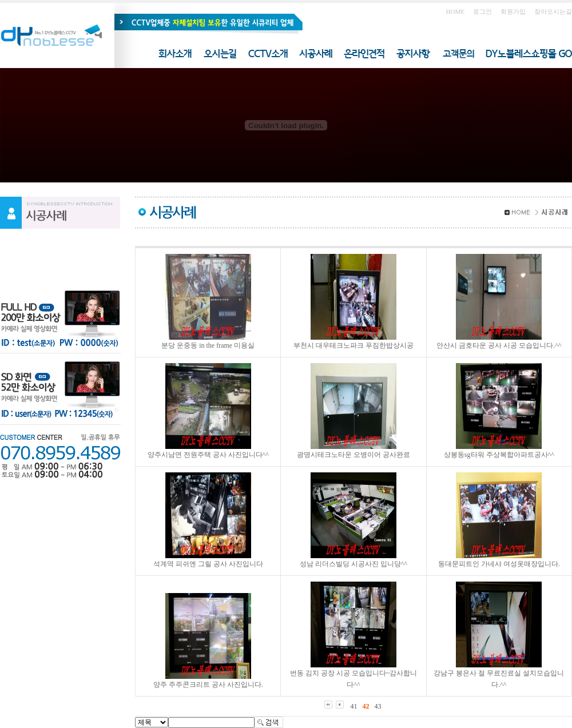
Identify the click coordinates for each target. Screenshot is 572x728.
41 (354, 706)
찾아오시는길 (553, 11)
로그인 (482, 11)
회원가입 (513, 11)
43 (378, 706)
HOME (455, 11)
